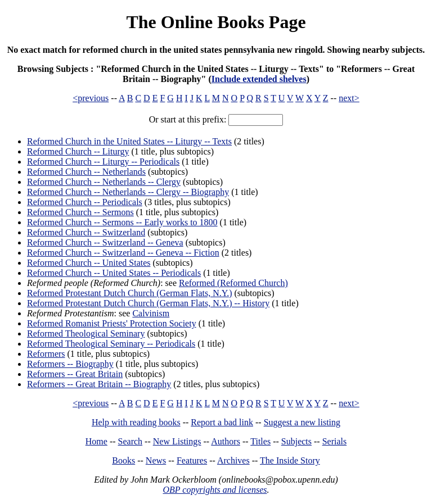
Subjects (296, 441)
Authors (226, 441)
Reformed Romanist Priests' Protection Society (112, 323)
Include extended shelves (259, 79)
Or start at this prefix (186, 119)
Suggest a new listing (302, 422)
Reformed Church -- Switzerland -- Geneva (105, 242)
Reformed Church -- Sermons (80, 212)
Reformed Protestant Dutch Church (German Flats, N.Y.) (130, 293)
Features (192, 460)
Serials (335, 441)
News (156, 460)
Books (123, 460)
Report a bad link (222, 422)
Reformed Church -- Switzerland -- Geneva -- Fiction (123, 253)
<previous (91, 98)
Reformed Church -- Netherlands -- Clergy (104, 182)
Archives (233, 460)
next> (349, 98)
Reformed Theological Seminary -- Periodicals (111, 344)
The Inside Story (290, 460)
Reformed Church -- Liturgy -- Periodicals (103, 162)
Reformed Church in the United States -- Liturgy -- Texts (129, 141)
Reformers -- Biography (70, 364)
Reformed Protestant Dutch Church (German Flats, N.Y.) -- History (148, 303)
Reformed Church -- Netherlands (86, 172)
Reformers (46, 354)
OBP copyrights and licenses (215, 490)
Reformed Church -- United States (89, 263)
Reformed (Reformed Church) (233, 283)
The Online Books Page (216, 22)
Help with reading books (136, 422)
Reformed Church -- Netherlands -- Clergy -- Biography (128, 192)
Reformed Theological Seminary (86, 333)
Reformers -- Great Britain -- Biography (99, 384)
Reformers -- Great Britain (75, 374)
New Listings (177, 441)
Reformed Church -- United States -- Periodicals (114, 273)
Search (130, 441)
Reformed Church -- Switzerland (86, 232)
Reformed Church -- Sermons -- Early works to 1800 (122, 222)
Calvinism (151, 313)
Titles (260, 441)
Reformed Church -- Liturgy (78, 151)
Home (96, 441)
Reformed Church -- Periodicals (85, 202)
